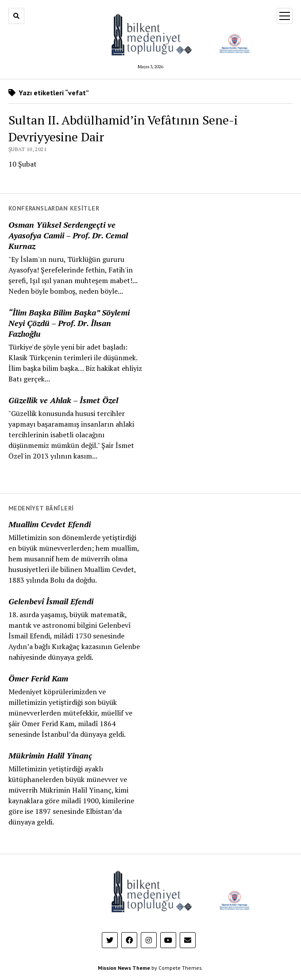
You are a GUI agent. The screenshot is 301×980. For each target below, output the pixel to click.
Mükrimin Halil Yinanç (50, 755)
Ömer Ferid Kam (38, 678)
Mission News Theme (124, 968)
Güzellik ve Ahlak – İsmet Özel (63, 400)
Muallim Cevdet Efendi (50, 524)
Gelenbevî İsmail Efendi (51, 601)
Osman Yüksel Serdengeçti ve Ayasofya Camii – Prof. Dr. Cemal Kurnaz (68, 235)
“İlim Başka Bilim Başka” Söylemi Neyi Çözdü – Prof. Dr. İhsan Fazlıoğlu (69, 323)
